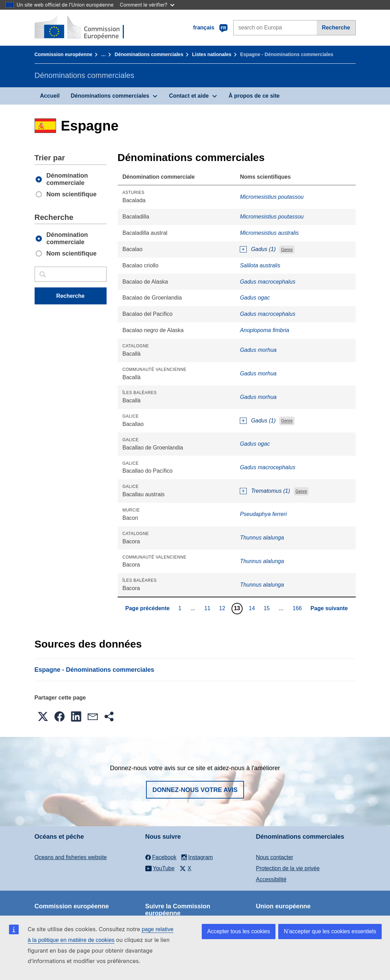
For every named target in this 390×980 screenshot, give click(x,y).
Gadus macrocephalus (267, 282)
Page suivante (329, 608)
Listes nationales (212, 54)
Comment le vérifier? (147, 5)
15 (268, 608)
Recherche (336, 28)
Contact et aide (189, 96)
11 (208, 608)
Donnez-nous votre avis (195, 790)
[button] (43, 716)
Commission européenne (64, 54)
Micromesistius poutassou (272, 197)
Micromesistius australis (269, 233)
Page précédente (147, 608)
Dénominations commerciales (149, 54)
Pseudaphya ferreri (263, 514)
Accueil (50, 96)
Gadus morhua (258, 350)
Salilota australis (260, 265)
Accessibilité (271, 879)
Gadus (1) (263, 249)
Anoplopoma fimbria (264, 330)
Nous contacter (275, 857)
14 (253, 608)
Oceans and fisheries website (71, 857)
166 (298, 608)
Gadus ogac (255, 298)
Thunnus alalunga (262, 538)
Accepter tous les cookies (239, 931)
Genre (287, 250)
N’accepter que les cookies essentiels (330, 931)
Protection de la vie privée (288, 868)
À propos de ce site (254, 96)
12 (223, 608)
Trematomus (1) (270, 491)
